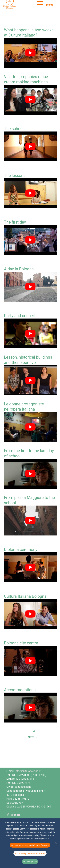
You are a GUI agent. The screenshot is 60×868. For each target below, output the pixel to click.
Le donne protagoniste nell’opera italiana (24, 407)
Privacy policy (30, 862)
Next (32, 737)
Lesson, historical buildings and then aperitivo (28, 360)
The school (14, 129)
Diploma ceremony (21, 550)
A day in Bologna (19, 269)
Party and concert (20, 316)
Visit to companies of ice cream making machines (26, 79)
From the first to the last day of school (29, 453)
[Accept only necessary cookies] (56, 843)
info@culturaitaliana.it (28, 771)
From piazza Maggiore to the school (29, 500)
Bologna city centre (21, 643)
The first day (15, 222)
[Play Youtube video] (30, 53)
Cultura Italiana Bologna (25, 596)
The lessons (15, 176)
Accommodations (20, 690)
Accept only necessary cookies (30, 853)
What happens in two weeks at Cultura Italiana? (29, 33)
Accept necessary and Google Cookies (30, 845)
